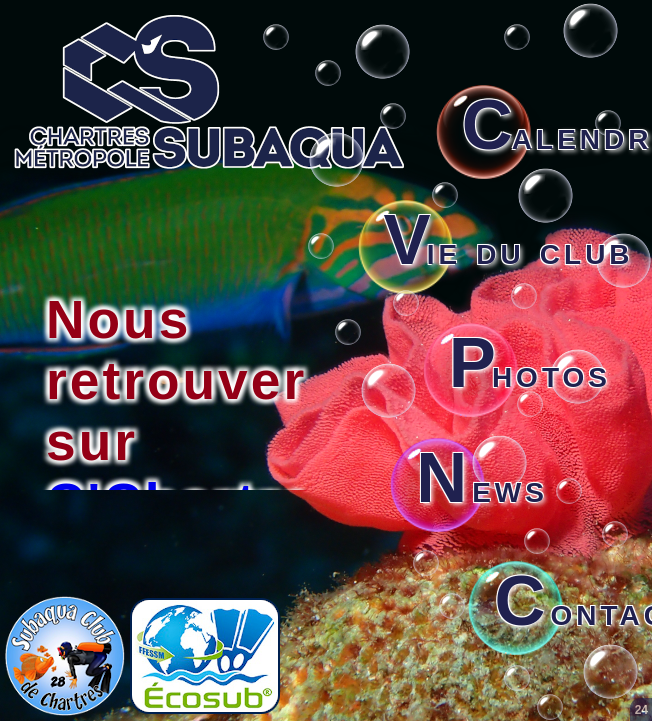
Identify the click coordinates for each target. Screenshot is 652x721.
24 (641, 710)
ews (482, 488)
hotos (530, 373)
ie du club (509, 250)
